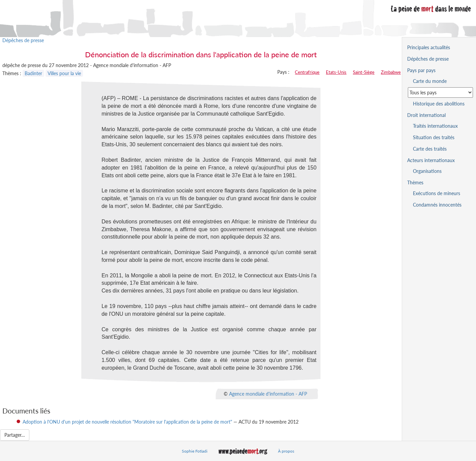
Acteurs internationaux (431, 160)
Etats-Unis (336, 72)
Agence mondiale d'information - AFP (268, 393)
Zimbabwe (391, 72)
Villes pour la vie (64, 73)
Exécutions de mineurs (437, 193)
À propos (286, 451)
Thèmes (415, 182)
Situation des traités (434, 137)
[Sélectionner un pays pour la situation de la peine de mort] (440, 93)
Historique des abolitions (439, 104)
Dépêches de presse (23, 40)
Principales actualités (429, 47)
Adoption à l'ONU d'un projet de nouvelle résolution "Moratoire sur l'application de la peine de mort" (127, 422)
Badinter (33, 73)
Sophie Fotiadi (195, 451)
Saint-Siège (364, 72)
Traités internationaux (435, 126)
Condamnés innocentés (437, 205)
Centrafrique (307, 72)
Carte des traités (430, 149)
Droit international (426, 115)
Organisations (427, 171)
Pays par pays (421, 70)
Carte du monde (430, 81)
